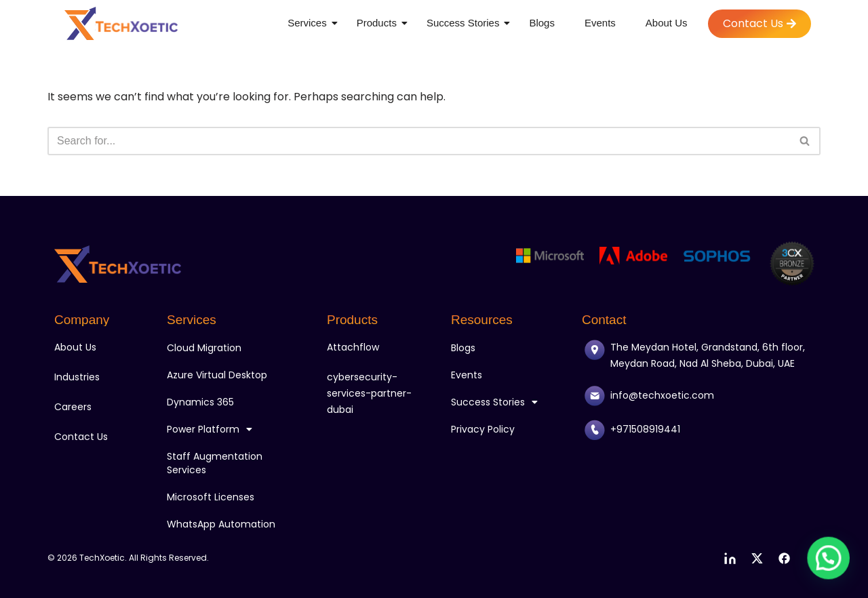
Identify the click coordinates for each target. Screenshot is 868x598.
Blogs (542, 23)
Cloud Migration (204, 348)
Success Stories (466, 23)
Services (310, 23)
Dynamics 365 (200, 402)
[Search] (419, 141)
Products (379, 23)
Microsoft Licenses (211, 497)
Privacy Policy (483, 429)
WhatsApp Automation (221, 524)
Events (600, 23)
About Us (667, 23)
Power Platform (210, 429)
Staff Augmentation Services (215, 463)
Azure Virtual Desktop (217, 375)
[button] (831, 567)
